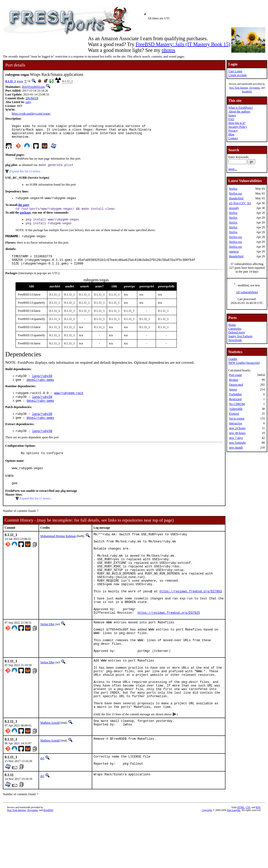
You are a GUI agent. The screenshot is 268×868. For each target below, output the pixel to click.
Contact (233, 138)
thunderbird (236, 198)
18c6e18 (32, 99)
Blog (231, 134)
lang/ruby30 (42, 386)
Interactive (236, 423)
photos (168, 50)
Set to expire (237, 418)
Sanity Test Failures (240, 336)
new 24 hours (237, 428)
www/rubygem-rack (69, 404)
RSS (258, 859)
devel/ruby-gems (40, 390)
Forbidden (235, 394)
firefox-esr (236, 193)
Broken (233, 380)
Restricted (235, 399)
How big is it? (237, 123)
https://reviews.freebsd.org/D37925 (169, 646)
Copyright (207, 862)
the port (23, 210)
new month (236, 447)
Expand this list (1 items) (35, 514)
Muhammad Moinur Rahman (58, 552)
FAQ (231, 119)
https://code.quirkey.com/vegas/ (31, 114)
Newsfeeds (235, 340)
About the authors (239, 111)
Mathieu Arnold (50, 774)
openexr (234, 251)
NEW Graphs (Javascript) (244, 363)
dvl (42, 809)
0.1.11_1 (11, 81)
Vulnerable (236, 409)
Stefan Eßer (47, 657)
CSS (248, 859)
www (20, 81)
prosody (234, 208)
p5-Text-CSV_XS (240, 203)
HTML (241, 859)
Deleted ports (236, 332)
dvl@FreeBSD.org (33, 87)
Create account (237, 75)
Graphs (233, 359)
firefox (233, 189)
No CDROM (237, 404)
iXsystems (254, 88)
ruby (28, 103)
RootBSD (247, 92)
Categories (235, 329)
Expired (234, 414)
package (25, 218)
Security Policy (238, 127)
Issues (232, 115)
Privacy (233, 131)
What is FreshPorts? (241, 108)
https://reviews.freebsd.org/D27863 (191, 620)
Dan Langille (234, 862)
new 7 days (236, 438)
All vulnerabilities (247, 292)
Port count (235, 375)
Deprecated (236, 385)
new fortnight (237, 443)
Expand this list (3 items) (25, 175)
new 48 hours (237, 433)
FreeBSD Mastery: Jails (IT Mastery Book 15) (183, 44)
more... (233, 169)
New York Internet (238, 88)
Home (232, 325)
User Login (235, 71)
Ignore (233, 389)
